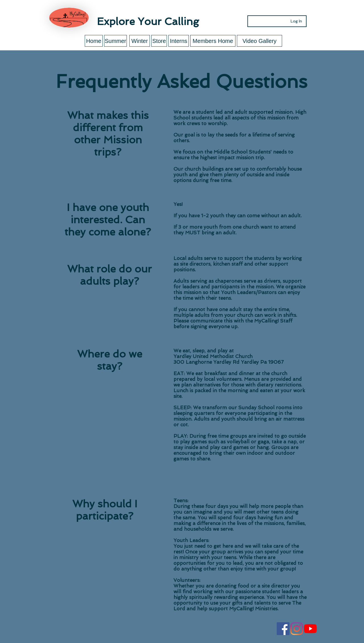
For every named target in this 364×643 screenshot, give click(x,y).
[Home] (94, 41)
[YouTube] (310, 629)
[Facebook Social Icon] (283, 629)
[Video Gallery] (259, 41)
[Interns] (179, 41)
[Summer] (115, 41)
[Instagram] (297, 629)
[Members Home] (213, 41)
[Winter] (140, 41)
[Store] (159, 41)
